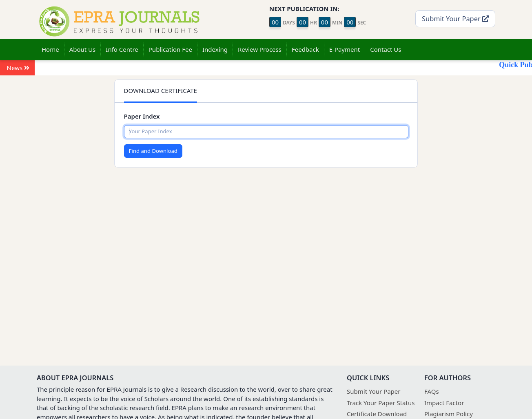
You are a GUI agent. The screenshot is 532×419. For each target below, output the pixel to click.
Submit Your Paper (455, 19)
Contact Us (386, 49)
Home (50, 49)
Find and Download (153, 151)
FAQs (432, 391)
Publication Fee (170, 49)
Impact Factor (444, 403)
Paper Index (142, 116)
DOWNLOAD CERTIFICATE (161, 90)
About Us (83, 49)
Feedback (305, 49)
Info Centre (122, 49)
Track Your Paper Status (381, 403)
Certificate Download (377, 414)
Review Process (260, 49)
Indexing (215, 49)
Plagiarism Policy (449, 414)
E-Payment (345, 49)
